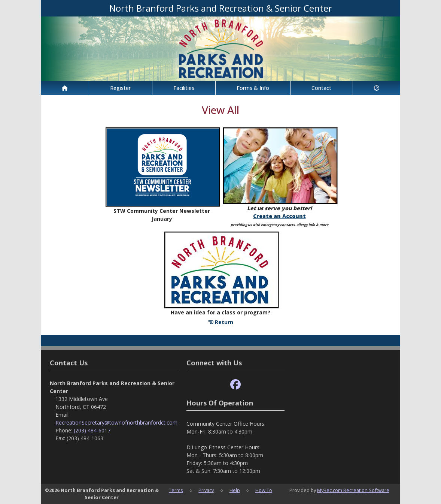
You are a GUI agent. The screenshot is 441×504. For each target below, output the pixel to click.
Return (221, 322)
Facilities (184, 88)
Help (235, 490)
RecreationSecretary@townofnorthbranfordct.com (116, 422)
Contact (321, 88)
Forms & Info (253, 88)
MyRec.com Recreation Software (353, 490)
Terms (176, 490)
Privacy (206, 490)
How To (264, 490)
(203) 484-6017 (92, 430)
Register (120, 88)
